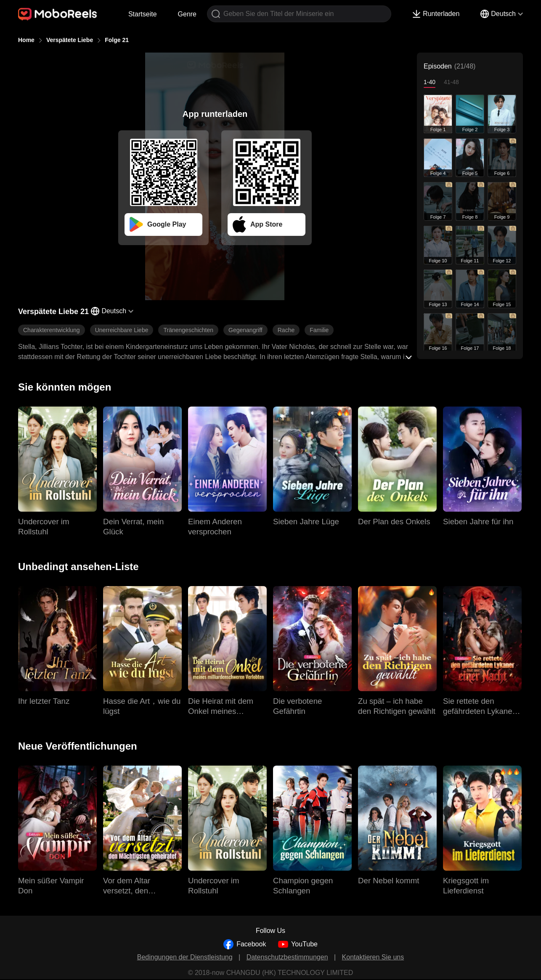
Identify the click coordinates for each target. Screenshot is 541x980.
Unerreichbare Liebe (122, 330)
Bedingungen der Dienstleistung (185, 957)
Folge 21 (117, 40)
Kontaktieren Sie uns (373, 957)
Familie (319, 330)
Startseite (143, 14)
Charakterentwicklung (52, 330)
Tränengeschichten (188, 330)
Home (26, 40)
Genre (187, 14)
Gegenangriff (245, 330)
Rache (286, 330)
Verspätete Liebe (70, 40)
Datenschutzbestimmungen (287, 957)
